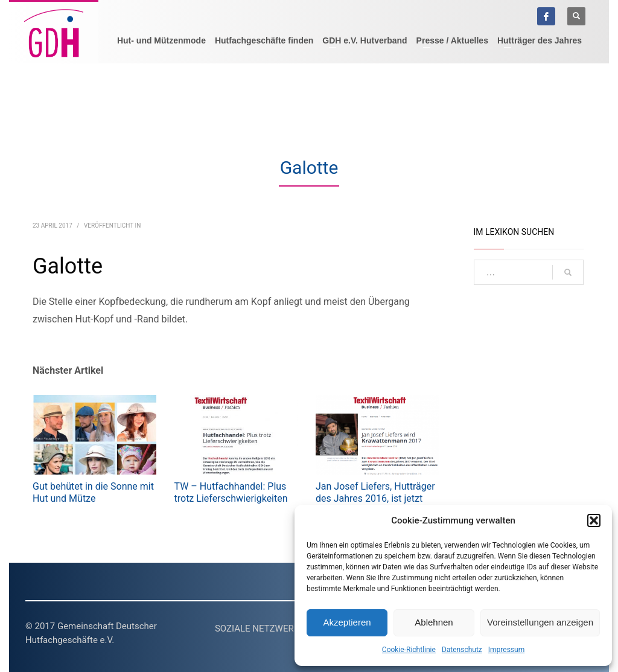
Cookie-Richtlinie (409, 650)
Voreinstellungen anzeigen (540, 622)
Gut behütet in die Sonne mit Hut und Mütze (93, 492)
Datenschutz (462, 650)
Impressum (506, 650)
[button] (594, 520)
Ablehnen (434, 622)
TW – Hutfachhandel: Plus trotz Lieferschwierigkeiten (231, 492)
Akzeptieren (347, 622)
